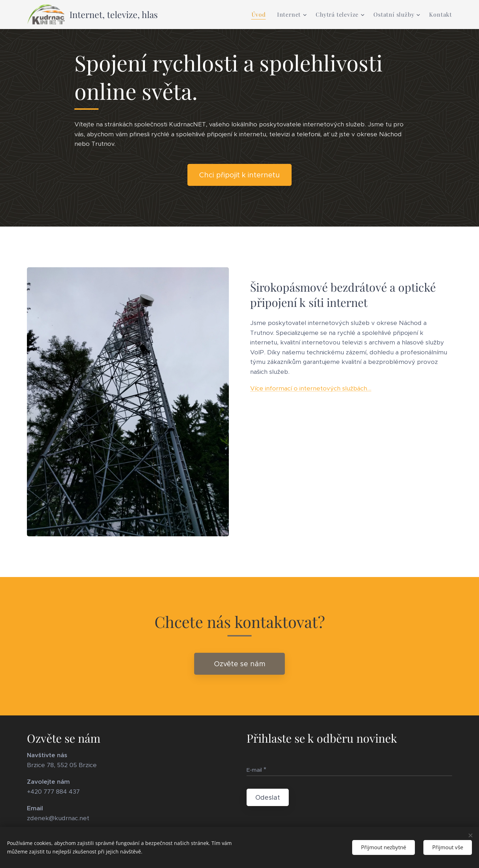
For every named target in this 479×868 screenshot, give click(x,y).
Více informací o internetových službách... (311, 388)
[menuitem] (261, 15)
